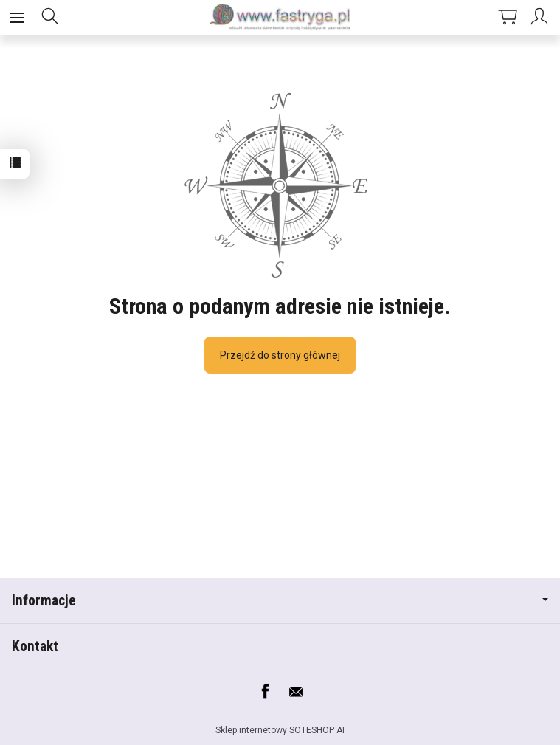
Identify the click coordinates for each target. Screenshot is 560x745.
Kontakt (35, 646)
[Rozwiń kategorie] (17, 18)
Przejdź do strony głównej (280, 355)
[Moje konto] (542, 18)
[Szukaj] (50, 18)
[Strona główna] (280, 18)
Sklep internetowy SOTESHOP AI (280, 730)
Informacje (280, 601)
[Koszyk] (508, 18)
